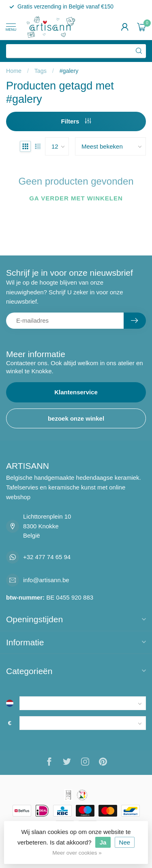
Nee (125, 842)
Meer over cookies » (77, 853)
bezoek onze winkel (76, 418)
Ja (103, 842)
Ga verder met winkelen (76, 198)
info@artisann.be (46, 580)
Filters (76, 121)
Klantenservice (76, 392)
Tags (41, 71)
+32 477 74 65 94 (47, 557)
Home (14, 71)
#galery (69, 71)
